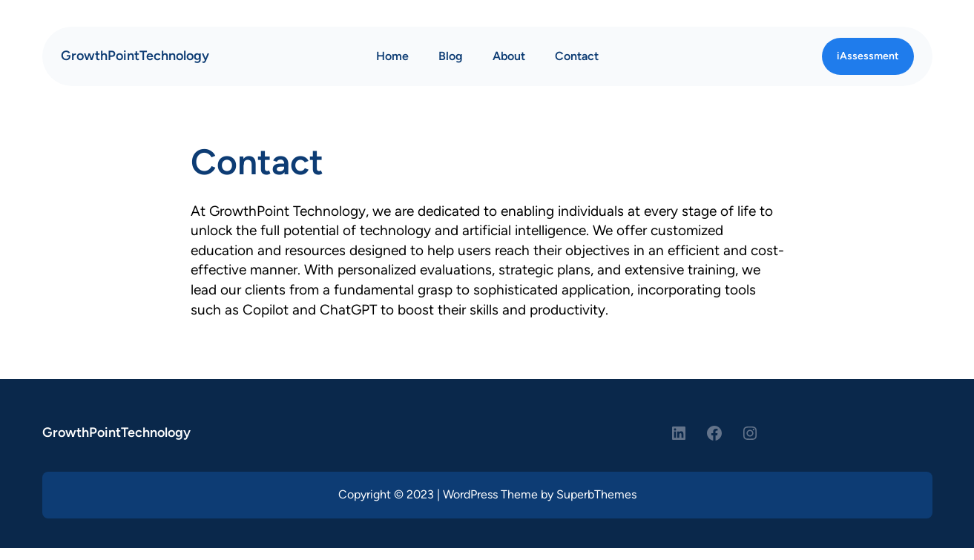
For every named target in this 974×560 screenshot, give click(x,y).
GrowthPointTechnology (135, 56)
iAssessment (868, 56)
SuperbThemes (596, 494)
